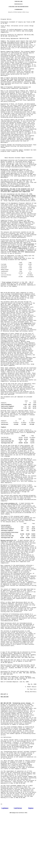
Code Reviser (18, 808)
